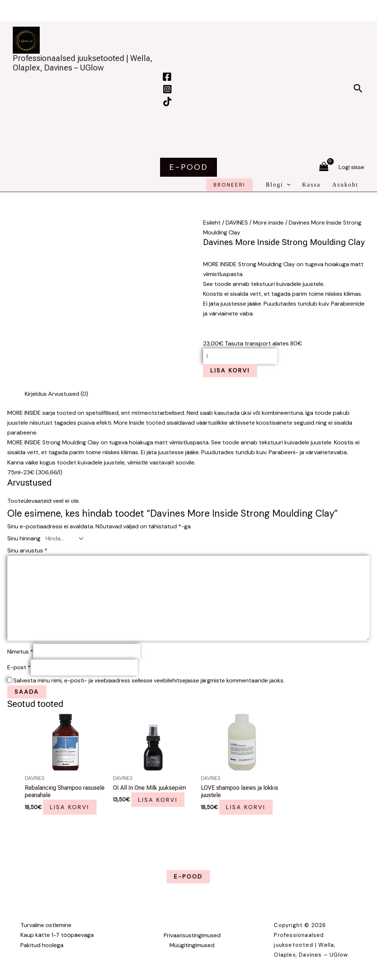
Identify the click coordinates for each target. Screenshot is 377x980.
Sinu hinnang (24, 538)
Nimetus (20, 652)
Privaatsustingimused (192, 935)
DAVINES (237, 223)
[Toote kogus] (240, 356)
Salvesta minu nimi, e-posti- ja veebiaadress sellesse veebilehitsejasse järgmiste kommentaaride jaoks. (149, 680)
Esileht (212, 223)
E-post (19, 667)
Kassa (312, 185)
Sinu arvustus (27, 550)
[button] (358, 89)
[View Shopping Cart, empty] (324, 167)
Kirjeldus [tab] (36, 394)
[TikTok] (167, 102)
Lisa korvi (230, 370)
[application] (287, 185)
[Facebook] (167, 77)
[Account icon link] (351, 167)
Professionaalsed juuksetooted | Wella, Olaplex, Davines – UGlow (83, 63)
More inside (268, 223)
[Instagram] (167, 89)
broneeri (230, 185)
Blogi (278, 185)
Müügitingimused (192, 945)
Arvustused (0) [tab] (68, 394)
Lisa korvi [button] (70, 807)
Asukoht (345, 185)
